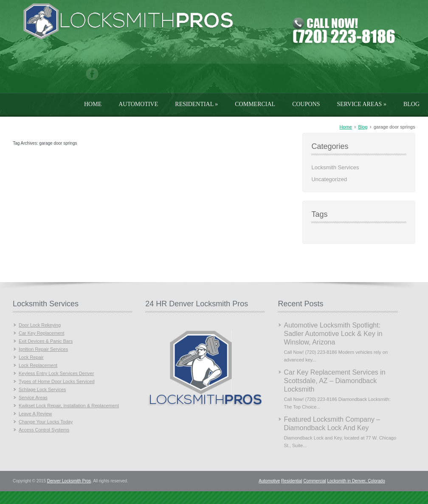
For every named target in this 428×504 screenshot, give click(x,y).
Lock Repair (31, 357)
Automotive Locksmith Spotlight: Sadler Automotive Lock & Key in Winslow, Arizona (333, 334)
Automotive (138, 104)
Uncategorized (329, 179)
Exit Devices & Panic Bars (46, 341)
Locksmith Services (335, 167)
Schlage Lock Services (42, 389)
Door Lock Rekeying (40, 325)
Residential (196, 104)
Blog (411, 104)
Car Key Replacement (42, 333)
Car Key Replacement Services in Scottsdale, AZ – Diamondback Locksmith (334, 381)
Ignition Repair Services (43, 349)
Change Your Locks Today (46, 422)
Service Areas (362, 104)
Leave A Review (35, 414)
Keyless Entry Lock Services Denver (56, 373)
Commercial (255, 104)
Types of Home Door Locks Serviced (57, 381)
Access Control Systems (44, 430)
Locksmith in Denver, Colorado (356, 481)
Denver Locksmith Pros (69, 481)
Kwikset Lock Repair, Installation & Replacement (69, 406)
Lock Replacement (38, 365)
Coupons (306, 104)
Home (93, 104)
